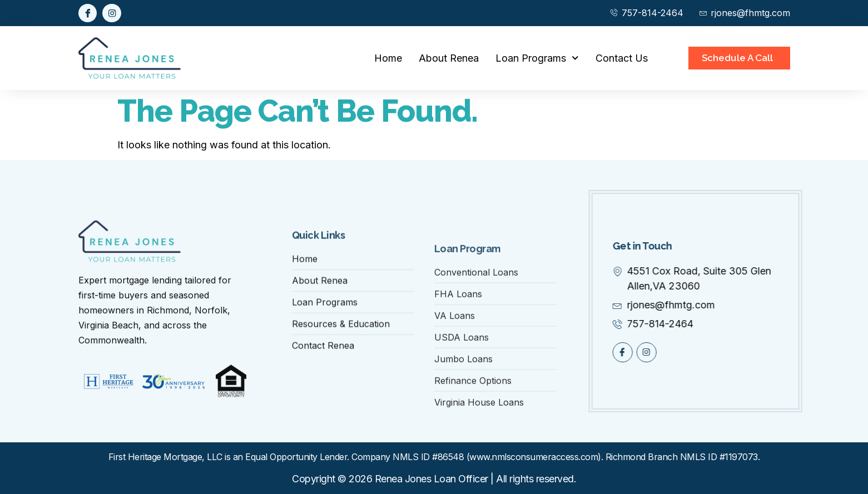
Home (388, 58)
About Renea (449, 58)
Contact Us (622, 58)
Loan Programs (537, 58)
